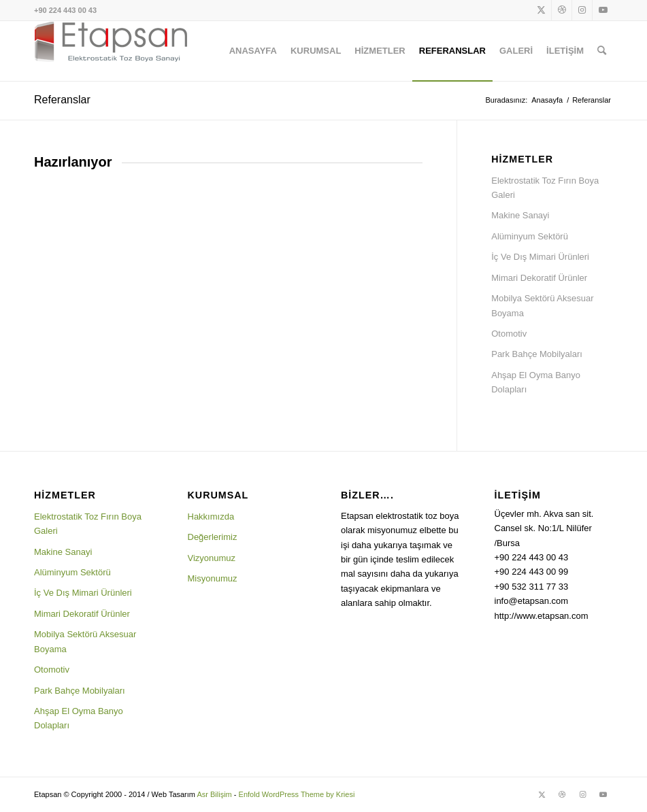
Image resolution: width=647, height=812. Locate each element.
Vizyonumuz (212, 558)
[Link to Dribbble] (562, 10)
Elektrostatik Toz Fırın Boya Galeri (545, 188)
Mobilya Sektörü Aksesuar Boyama (542, 305)
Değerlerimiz (213, 537)
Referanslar (62, 100)
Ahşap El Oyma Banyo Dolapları (536, 382)
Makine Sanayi (520, 215)
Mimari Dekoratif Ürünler (539, 278)
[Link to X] (541, 10)
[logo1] (111, 51)
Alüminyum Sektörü (530, 236)
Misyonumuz (213, 578)
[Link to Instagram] (582, 10)
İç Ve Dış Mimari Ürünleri (540, 257)
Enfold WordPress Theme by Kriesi (297, 794)
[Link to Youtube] (603, 10)
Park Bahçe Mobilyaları (537, 354)
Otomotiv (509, 334)
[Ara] (602, 51)
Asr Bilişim (214, 794)
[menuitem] (253, 51)
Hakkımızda (211, 517)
